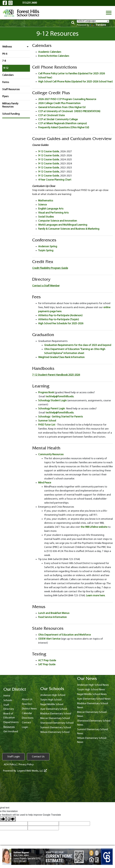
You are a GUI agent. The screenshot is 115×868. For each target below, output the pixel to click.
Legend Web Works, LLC (32, 771)
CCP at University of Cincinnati (56, 111)
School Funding (11, 114)
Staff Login (14, 757)
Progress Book (46, 393)
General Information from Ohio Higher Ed (62, 107)
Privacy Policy (26, 765)
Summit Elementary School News (92, 732)
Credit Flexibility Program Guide (50, 268)
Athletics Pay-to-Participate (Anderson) (60, 316)
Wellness (16, 47)
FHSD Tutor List (47, 425)
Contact (27, 723)
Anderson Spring (48, 247)
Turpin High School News (91, 690)
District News (29, 709)
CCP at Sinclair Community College (58, 120)
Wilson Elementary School (55, 732)
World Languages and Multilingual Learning (63, 225)
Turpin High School (51, 700)
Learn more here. (96, 596)
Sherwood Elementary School (57, 723)
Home (7, 696)
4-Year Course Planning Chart (55, 180)
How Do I (27, 704)
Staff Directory (9, 707)
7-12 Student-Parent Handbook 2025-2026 (56, 375)
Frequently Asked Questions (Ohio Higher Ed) (64, 128)
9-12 (6, 68)
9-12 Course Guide (49, 152)
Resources (9, 727)
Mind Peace (45, 483)
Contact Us (38, 757)
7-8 (4, 61)
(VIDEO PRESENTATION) (87, 111)
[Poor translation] (11, 819)
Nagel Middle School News (92, 694)
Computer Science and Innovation (58, 221)
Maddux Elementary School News (93, 706)
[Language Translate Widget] (93, 21)
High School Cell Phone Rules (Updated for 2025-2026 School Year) (75, 82)
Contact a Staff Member (46, 286)
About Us (27, 700)
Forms (6, 82)
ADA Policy (10, 765)
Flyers (5, 97)
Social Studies (46, 217)
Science (42, 205)
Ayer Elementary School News (94, 699)
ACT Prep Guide (47, 661)
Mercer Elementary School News (92, 714)
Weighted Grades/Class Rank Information (61, 357)
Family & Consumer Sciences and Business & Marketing (69, 229)
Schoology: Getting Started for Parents (60, 417)
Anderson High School (53, 695)
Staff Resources (11, 90)
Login (25, 727)
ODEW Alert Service (49, 639)
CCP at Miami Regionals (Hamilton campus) (63, 124)
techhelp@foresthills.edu (60, 397)
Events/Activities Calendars (54, 56)
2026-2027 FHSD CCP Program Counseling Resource (67, 99)
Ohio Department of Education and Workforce (64, 635)
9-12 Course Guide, (49, 172)
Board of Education (9, 716)
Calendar (27, 713)
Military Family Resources (10, 105)
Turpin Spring (46, 251)
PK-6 (5, 54)
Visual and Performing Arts (53, 213)
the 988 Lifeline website (94, 527)
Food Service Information (52, 617)
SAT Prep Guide (47, 665)
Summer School (47, 421)
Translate (98, 25)
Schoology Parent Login (52, 409)
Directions (28, 718)
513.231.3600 (30, 3)
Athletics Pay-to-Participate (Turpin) (59, 320)
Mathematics (46, 201)
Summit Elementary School (56, 728)
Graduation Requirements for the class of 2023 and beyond (78, 345)
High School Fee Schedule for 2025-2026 (61, 324)
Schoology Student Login (52, 401)
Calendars (8, 75)
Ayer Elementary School (54, 709)
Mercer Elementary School (55, 718)
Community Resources (51, 455)
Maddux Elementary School (56, 714)
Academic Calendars (50, 52)
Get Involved (11, 732)
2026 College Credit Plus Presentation (59, 103)
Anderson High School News (93, 685)
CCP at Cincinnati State (51, 115)
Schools (8, 700)
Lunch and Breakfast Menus (54, 613)
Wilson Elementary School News (92, 740)
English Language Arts (51, 209)
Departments (11, 722)
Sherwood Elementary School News (94, 723)
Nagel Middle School (52, 704)
